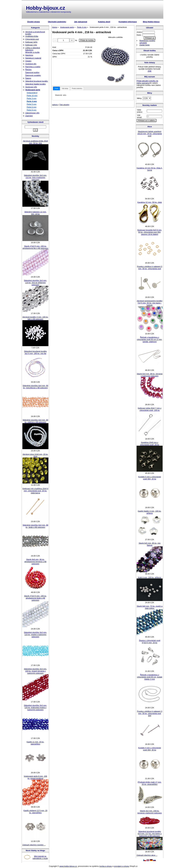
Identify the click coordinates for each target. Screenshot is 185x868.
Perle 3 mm (32, 98)
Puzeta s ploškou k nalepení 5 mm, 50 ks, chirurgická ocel (150, 268)
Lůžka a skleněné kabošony (33, 49)
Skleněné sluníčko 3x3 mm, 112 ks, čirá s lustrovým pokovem (35, 177)
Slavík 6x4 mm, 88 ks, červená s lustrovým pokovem (150, 375)
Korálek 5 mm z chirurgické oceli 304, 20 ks (150, 478)
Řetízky (28, 70)
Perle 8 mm (32, 110)
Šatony (28, 78)
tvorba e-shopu (106, 866)
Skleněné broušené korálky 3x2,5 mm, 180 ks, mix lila (35, 352)
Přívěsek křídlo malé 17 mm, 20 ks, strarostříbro (150, 783)
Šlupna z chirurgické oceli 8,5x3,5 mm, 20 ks (150, 642)
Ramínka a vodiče (33, 67)
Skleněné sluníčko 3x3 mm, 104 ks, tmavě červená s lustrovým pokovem (35, 671)
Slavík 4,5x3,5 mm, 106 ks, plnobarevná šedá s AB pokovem (35, 598)
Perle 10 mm (32, 96)
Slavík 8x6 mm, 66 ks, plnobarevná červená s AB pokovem (35, 562)
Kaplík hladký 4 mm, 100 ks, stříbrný (150, 512)
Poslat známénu (77, 88)
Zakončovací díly (32, 113)
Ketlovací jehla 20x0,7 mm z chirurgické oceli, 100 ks (150, 409)
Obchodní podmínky (57, 22)
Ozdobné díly (31, 64)
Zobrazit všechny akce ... (147, 855)
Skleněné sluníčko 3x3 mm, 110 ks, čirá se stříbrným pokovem (35, 283)
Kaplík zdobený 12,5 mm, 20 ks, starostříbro (35, 812)
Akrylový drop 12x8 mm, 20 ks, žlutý (35, 455)
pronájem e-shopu (122, 866)
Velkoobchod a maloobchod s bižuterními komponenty (48, 12)
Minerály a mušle (32, 52)
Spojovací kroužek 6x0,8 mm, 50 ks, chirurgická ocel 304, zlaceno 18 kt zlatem (150, 232)
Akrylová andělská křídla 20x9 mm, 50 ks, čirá (35, 142)
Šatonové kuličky (32, 72)
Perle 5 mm (32, 104)
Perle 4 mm (32, 101)
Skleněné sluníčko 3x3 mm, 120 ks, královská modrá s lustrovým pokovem (35, 708)
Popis (56, 88)
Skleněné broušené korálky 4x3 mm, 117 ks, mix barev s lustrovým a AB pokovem (150, 834)
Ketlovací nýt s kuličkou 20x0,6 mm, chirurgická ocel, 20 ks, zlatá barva (35, 491)
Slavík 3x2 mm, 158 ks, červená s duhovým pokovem (150, 812)
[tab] (56, 88)
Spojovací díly (31, 87)
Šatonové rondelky (33, 75)
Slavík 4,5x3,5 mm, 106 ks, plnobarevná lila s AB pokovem (35, 247)
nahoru (55, 105)
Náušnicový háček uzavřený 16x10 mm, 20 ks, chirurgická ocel (150, 134)
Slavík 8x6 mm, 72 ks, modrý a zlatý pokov (150, 607)
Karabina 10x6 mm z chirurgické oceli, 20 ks (150, 444)
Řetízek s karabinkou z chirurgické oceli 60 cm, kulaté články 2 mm (150, 677)
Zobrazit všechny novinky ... (34, 845)
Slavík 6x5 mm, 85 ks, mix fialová (150, 544)
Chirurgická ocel (32, 39)
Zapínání (29, 116)
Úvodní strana (33, 22)
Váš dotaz (65, 88)
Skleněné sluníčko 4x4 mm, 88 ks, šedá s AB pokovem (35, 526)
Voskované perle (33, 90)
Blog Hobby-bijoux (151, 22)
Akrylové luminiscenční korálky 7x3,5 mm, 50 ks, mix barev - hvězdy (150, 303)
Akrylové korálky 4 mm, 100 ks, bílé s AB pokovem (35, 318)
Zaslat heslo (145, 45)
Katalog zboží (104, 22)
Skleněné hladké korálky (35, 84)
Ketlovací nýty (31, 45)
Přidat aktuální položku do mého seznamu (147, 82)
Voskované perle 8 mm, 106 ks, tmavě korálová (35, 777)
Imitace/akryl (32, 93)
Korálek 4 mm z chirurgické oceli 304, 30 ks (150, 749)
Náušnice (29, 55)
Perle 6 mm (32, 107)
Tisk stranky (64, 105)
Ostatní (28, 61)
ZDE (150, 71)
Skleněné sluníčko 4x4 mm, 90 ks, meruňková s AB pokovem (35, 387)
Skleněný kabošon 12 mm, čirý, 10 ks (35, 213)
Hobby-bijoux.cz (46, 8)
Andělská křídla (32, 36)
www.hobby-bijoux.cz (68, 866)
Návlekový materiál (33, 58)
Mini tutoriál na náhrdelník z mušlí (40, 857)
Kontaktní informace (128, 22)
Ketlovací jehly (31, 42)
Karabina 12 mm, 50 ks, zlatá (150, 202)
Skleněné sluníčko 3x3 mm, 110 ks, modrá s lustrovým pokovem (35, 635)
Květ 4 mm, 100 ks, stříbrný (150, 577)
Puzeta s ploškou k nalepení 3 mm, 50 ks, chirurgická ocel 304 (150, 713)
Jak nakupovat (81, 22)
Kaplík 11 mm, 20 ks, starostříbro (35, 743)
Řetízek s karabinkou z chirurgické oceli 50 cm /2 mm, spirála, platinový (150, 339)
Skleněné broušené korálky (37, 81)
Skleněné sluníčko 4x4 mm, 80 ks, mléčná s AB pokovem (35, 421)
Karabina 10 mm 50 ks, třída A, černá (150, 169)
